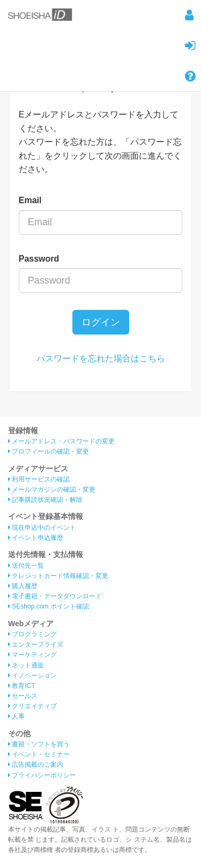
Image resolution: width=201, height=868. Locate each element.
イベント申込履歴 (36, 538)
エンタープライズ (36, 644)
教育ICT (22, 686)
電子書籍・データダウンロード (55, 596)
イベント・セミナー (39, 754)
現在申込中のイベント (42, 528)
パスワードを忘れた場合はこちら (101, 358)
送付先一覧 (26, 566)
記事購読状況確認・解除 (45, 500)
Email (30, 200)
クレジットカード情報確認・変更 (58, 576)
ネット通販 (26, 665)
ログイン (101, 322)
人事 (16, 716)
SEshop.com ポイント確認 (49, 606)
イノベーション (32, 676)
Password (39, 259)
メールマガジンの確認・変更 (52, 489)
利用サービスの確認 (39, 479)
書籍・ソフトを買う (39, 744)
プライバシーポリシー (42, 775)
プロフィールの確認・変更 (49, 451)
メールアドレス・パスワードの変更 (61, 441)
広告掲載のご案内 (36, 765)
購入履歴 (23, 586)
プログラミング (32, 634)
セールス (23, 696)
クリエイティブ (32, 706)
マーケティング (32, 655)
